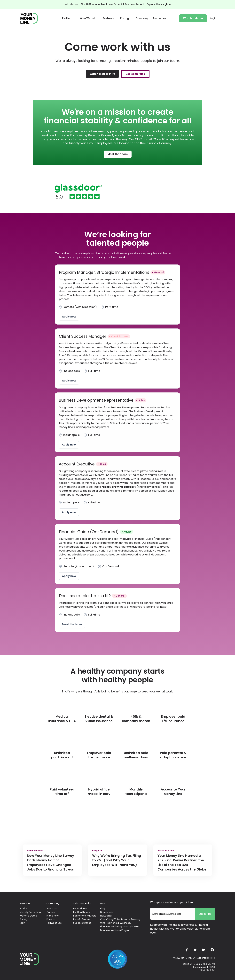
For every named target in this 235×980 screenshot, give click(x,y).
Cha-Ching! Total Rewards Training (120, 919)
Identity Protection (30, 912)
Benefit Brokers (82, 919)
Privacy (51, 919)
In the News (53, 916)
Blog (103, 908)
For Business (80, 908)
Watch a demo (193, 18)
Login (213, 18)
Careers (51, 912)
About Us (52, 908)
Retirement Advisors (85, 916)
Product (24, 908)
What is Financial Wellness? (116, 923)
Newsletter (106, 916)
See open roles (135, 74)
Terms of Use (54, 923)
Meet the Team (118, 154)
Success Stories (82, 923)
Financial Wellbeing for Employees (120, 926)
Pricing (125, 18)
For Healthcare (82, 912)
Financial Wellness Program (116, 930)
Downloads (106, 912)
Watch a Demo (28, 916)
